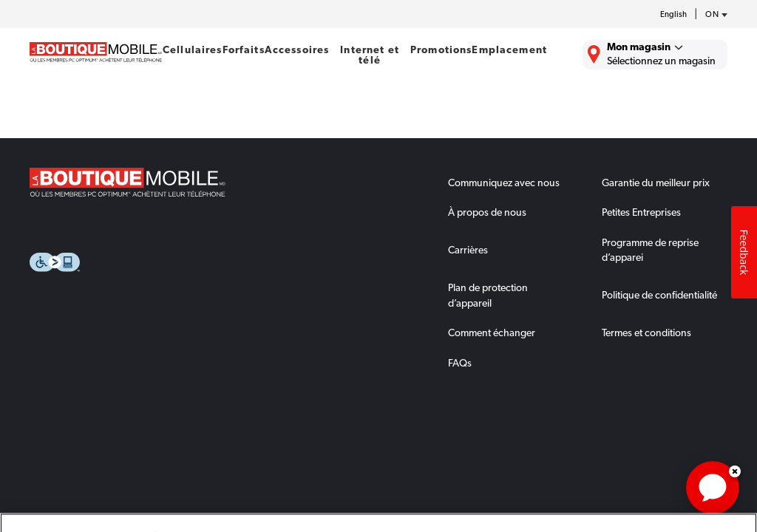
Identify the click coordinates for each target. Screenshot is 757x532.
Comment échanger (492, 332)
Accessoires (297, 50)
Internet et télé (370, 55)
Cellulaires (193, 50)
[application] (713, 488)
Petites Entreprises (641, 212)
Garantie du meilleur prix (656, 183)
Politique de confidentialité (659, 295)
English (673, 14)
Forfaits (244, 50)
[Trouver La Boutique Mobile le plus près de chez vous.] (655, 55)
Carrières (468, 250)
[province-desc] (713, 15)
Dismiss (735, 471)
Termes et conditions (646, 332)
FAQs (460, 363)
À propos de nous (487, 212)
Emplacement (509, 50)
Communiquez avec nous (504, 183)
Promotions (441, 50)
